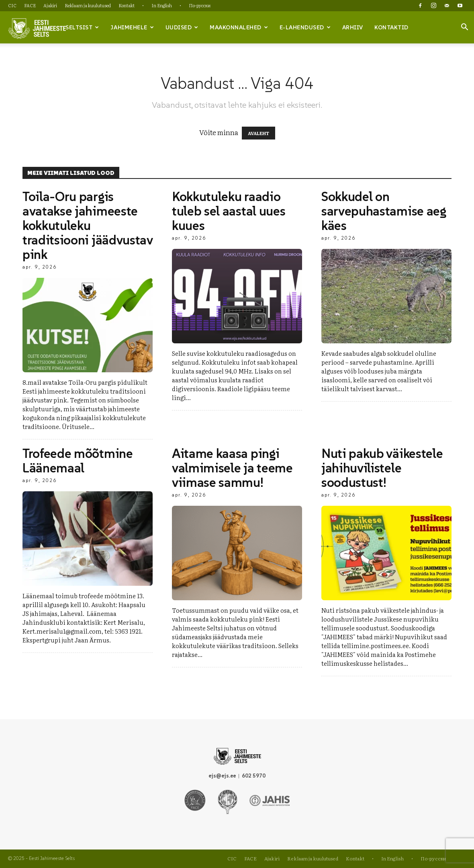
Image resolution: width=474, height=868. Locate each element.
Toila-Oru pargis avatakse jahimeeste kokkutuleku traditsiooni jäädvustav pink (88, 226)
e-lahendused (305, 27)
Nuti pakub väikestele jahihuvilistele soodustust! (382, 468)
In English (162, 5)
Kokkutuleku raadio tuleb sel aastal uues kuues (229, 211)
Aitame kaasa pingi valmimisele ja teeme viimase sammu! (232, 468)
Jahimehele (132, 27)
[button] (464, 28)
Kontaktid (391, 27)
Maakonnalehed (239, 27)
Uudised (182, 27)
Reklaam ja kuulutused (88, 5)
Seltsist (82, 27)
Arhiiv (353, 27)
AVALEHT (258, 133)
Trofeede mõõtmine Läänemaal (78, 461)
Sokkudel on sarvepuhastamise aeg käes (384, 211)
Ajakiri (50, 5)
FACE (30, 5)
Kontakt (127, 5)
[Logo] (37, 28)
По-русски (200, 5)
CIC (12, 5)
